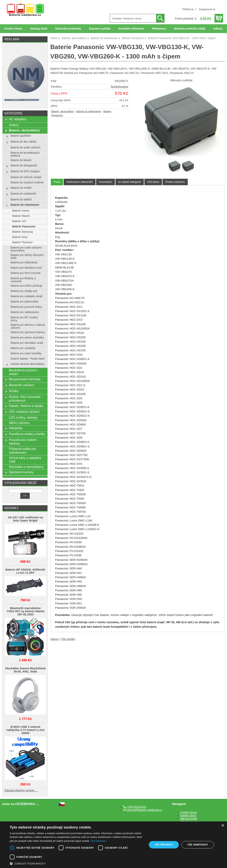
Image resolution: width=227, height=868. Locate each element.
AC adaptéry (18, 119)
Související (105, 182)
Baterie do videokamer (89, 111)
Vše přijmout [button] (164, 845)
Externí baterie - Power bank (28, 359)
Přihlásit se (188, 9)
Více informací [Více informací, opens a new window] (99, 841)
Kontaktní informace (131, 29)
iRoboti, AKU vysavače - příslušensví (26, 399)
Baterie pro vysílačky (23, 348)
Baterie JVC (19, 221)
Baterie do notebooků (23, 194)
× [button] (223, 826)
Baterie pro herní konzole (25, 273)
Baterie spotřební (21, 136)
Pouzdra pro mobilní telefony (23, 442)
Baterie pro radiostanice (25, 312)
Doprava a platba (100, 29)
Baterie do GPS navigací (25, 171)
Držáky (14, 391)
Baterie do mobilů (21, 188)
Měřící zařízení (19, 423)
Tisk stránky (68, 639)
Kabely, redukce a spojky (26, 406)
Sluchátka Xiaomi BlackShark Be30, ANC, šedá (25, 670)
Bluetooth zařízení (22, 385)
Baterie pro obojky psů (24, 291)
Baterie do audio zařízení (25, 148)
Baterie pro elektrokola (24, 263)
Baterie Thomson (22, 242)
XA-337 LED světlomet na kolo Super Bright (25, 519)
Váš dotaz (153, 182)
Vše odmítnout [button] (198, 845)
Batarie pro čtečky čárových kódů (27, 257)
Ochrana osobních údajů (190, 29)
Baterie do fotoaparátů (24, 166)
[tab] (57, 182)
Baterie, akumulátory (63, 111)
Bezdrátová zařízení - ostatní (24, 372)
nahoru (54, 639)
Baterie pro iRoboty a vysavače (23, 280)
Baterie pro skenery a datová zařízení (28, 326)
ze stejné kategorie (130, 182)
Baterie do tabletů (21, 200)
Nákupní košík (189, 819)
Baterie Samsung (23, 232)
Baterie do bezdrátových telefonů (25, 154)
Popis (57, 182)
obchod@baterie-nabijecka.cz (143, 810)
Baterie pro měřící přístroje (26, 286)
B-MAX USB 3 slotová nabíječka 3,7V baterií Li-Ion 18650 (25, 730)
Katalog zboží (39, 29)
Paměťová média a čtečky (27, 434)
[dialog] (113, 845)
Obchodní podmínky (68, 29)
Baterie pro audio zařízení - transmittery (27, 249)
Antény (14, 125)
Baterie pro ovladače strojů (26, 296)
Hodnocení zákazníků (80, 182)
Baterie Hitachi (21, 216)
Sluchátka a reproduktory (26, 467)
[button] (77, 863)
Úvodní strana (13, 29)
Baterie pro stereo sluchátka (27, 338)
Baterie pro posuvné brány (26, 307)
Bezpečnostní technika (25, 379)
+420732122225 (135, 807)
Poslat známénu (175, 182)
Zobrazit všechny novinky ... (21, 790)
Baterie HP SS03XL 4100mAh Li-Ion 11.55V (25, 571)
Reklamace (159, 29)
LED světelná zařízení (24, 412)
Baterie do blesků (21, 160)
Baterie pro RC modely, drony (24, 319)
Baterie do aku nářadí (23, 142)
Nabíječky (16, 428)
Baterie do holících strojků (26, 177)
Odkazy (218, 29)
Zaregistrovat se (207, 9)
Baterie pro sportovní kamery (28, 332)
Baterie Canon (21, 211)
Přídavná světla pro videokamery (22, 451)
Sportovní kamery (21, 472)
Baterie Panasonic (24, 227)
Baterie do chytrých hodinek (27, 183)
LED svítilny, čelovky (23, 417)
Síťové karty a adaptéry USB (25, 460)
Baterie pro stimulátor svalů (27, 343)
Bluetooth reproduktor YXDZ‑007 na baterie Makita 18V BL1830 (25, 611)
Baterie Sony (20, 237)
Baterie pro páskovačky (25, 302)
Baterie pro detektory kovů (26, 268)
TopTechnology (119, 87)
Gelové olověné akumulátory (28, 364)
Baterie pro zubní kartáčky (26, 353)
